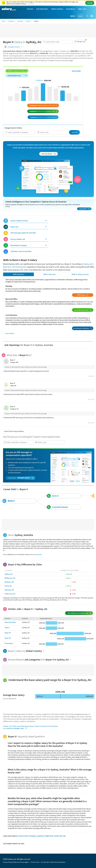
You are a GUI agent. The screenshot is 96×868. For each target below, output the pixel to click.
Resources (71, 9)
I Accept (90, 3)
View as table (76, 71)
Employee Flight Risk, (45, 836)
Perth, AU (8, 586)
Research (11, 21)
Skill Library (83, 295)
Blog (73, 16)
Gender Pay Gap (60, 836)
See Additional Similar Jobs (79, 613)
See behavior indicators (83, 328)
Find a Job (83, 9)
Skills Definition (19, 274)
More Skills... (10, 333)
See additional (15, 728)
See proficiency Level (83, 310)
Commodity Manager (60, 507)
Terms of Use (35, 862)
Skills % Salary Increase (80, 274)
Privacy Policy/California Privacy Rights (16, 862)
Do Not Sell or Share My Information (53, 862)
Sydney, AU (9, 574)
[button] (80, 41)
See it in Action (49, 154)
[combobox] (58, 42)
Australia (20, 21)
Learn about (21, 478)
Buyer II (28, 21)
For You (31, 9)
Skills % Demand (49, 274)
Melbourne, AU (10, 578)
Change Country (13, 47)
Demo (80, 16)
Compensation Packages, (27, 836)
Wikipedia (39, 554)
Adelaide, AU (9, 590)
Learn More (31, 4)
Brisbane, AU (9, 582)
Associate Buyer (10, 622)
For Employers (43, 9)
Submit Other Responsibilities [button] (14, 431)
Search (74, 132)
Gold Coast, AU (10, 594)
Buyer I (7, 627)
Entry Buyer (9, 643)
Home (4, 21)
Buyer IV (8, 638)
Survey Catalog (58, 9)
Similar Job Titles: (10, 726)
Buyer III (55, 496)
